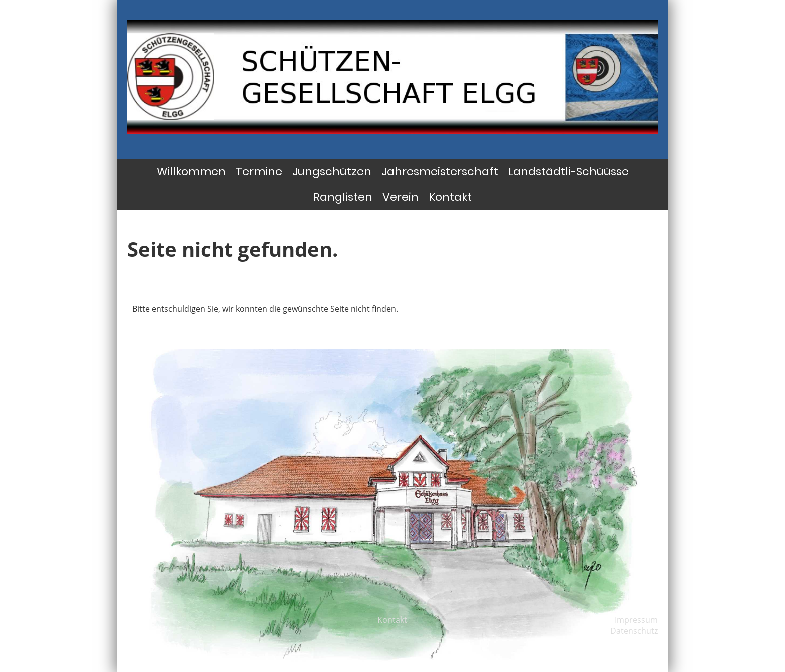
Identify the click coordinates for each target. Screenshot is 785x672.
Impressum (636, 620)
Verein (401, 197)
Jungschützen (332, 171)
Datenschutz (634, 631)
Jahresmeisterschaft (440, 171)
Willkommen (191, 171)
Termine (259, 171)
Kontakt (450, 197)
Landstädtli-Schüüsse (568, 171)
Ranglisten (343, 197)
